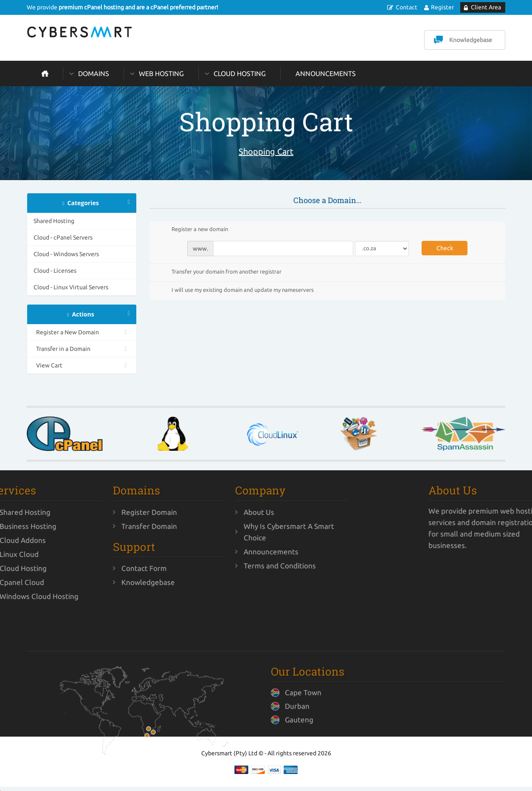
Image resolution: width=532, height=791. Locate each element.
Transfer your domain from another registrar (220, 272)
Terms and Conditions (232, 566)
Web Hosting (161, 73)
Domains (94, 73)
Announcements (326, 73)
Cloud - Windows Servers (66, 254)
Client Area (486, 7)
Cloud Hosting (240, 73)
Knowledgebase (471, 40)
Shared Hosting (54, 221)
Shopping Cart (266, 151)
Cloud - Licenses (55, 271)
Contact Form (96, 568)
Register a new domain (193, 230)
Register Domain (101, 512)
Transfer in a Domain (82, 349)
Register (442, 7)
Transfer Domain (101, 526)
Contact (407, 7)
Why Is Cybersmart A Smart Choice (241, 532)
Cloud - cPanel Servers (63, 237)
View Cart (82, 365)
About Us (211, 512)
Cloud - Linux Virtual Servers (71, 287)
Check (445, 248)
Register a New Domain (82, 332)
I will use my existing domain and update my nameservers (236, 291)
